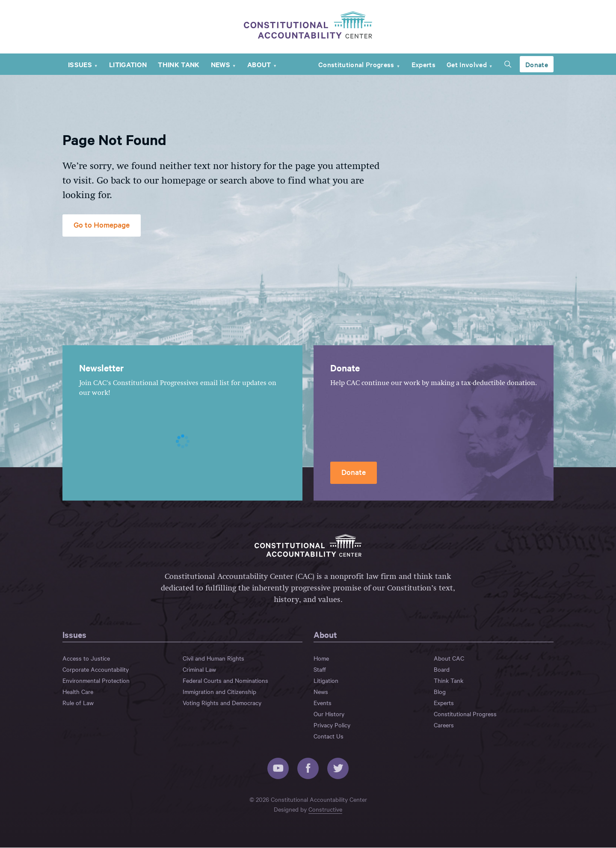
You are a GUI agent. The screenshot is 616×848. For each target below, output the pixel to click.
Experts (423, 65)
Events (323, 703)
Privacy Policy (332, 725)
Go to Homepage (102, 225)
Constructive (325, 809)
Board (442, 670)
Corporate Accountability (96, 670)
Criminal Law (199, 670)
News (221, 65)
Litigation (128, 65)
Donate (537, 65)
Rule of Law (78, 703)
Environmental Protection (96, 681)
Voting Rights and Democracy (222, 703)
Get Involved (467, 65)
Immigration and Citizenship (219, 692)
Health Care (78, 692)
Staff (320, 670)
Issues (80, 65)
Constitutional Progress (356, 65)
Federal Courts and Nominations (225, 681)
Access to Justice (86, 658)
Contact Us (329, 736)
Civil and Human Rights (213, 658)
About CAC (449, 658)
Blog (440, 692)
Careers (444, 725)
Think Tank (179, 65)
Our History (329, 714)
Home (321, 658)
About (259, 65)
